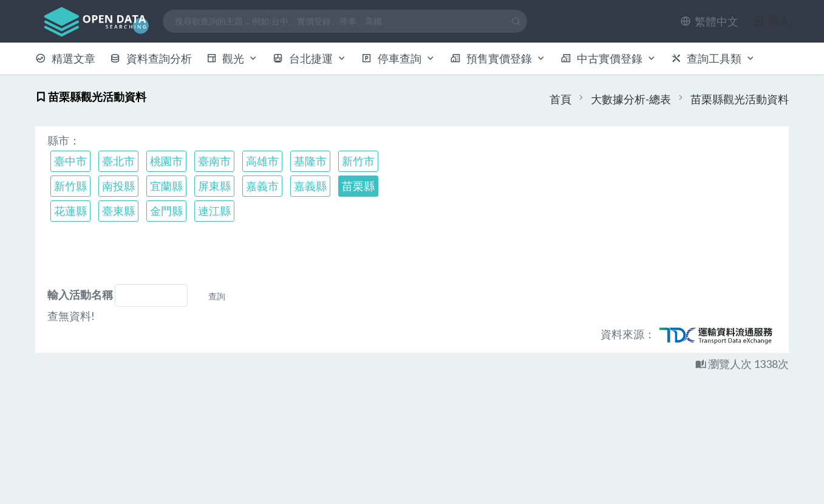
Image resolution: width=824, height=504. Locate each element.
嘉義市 (262, 186)
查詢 (217, 296)
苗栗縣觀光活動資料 (740, 99)
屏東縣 (214, 186)
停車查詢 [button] (398, 58)
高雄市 (262, 161)
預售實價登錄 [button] (498, 58)
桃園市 (166, 161)
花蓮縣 (70, 211)
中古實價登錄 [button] (608, 58)
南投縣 (118, 186)
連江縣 (214, 211)
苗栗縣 (358, 186)
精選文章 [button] (65, 58)
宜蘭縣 (166, 186)
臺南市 (214, 161)
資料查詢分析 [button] (151, 58)
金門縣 (166, 211)
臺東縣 (118, 211)
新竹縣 (70, 186)
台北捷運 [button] (310, 58)
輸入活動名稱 (80, 295)
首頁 (560, 99)
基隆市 (310, 161)
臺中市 (70, 161)
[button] (709, 21)
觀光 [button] (233, 58)
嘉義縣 (310, 186)
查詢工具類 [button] (713, 58)
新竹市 (358, 161)
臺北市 (118, 161)
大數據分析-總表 (631, 99)
